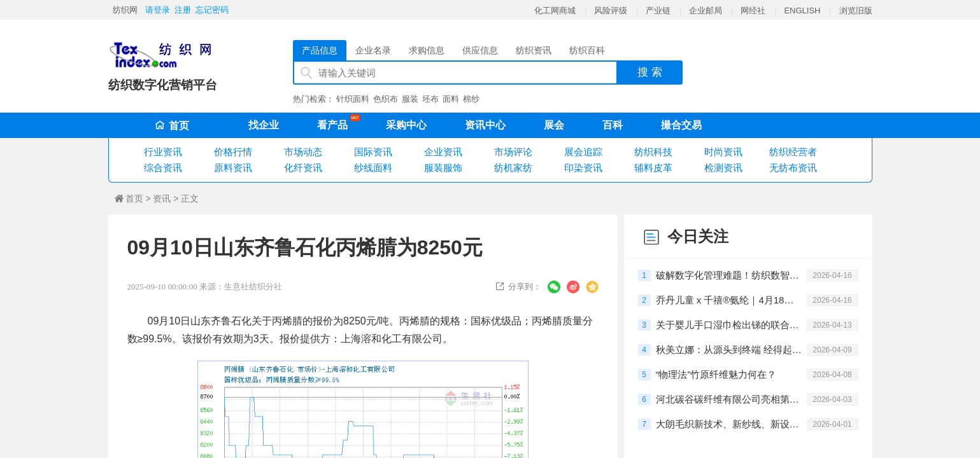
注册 (183, 10)
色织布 (386, 99)
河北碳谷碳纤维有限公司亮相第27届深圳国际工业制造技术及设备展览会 (729, 399)
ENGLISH (802, 10)
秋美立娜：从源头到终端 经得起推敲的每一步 (729, 350)
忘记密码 (212, 10)
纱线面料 (373, 168)
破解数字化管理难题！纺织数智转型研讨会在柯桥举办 (729, 275)
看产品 (336, 123)
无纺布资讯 (793, 168)
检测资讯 (723, 168)
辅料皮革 (653, 168)
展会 (554, 125)
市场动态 (303, 152)
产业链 (658, 10)
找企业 (264, 125)
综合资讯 (163, 168)
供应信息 (480, 50)
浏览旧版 (856, 10)
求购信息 (427, 50)
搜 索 (650, 72)
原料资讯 (233, 168)
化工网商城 (555, 10)
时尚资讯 (723, 152)
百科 (613, 125)
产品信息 (320, 50)
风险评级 (611, 10)
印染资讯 (583, 168)
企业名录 (373, 50)
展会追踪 (583, 152)
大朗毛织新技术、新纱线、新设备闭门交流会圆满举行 (729, 424)
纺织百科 (587, 50)
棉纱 (471, 99)
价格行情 (233, 152)
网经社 (753, 10)
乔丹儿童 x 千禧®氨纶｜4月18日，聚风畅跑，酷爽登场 (729, 300)
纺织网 (125, 10)
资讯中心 (485, 125)
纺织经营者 (793, 152)
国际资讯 (373, 152)
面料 (451, 99)
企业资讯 (443, 152)
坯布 (430, 99)
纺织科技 (653, 152)
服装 (410, 99)
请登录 (158, 10)
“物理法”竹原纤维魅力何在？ (716, 374)
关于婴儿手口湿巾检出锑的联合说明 (729, 325)
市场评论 (513, 152)
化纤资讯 (303, 168)
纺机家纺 (513, 168)
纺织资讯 (534, 50)
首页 (172, 126)
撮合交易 (681, 125)
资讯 (162, 198)
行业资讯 (163, 152)
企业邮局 (706, 10)
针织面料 (353, 99)
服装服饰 (443, 168)
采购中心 (406, 125)
